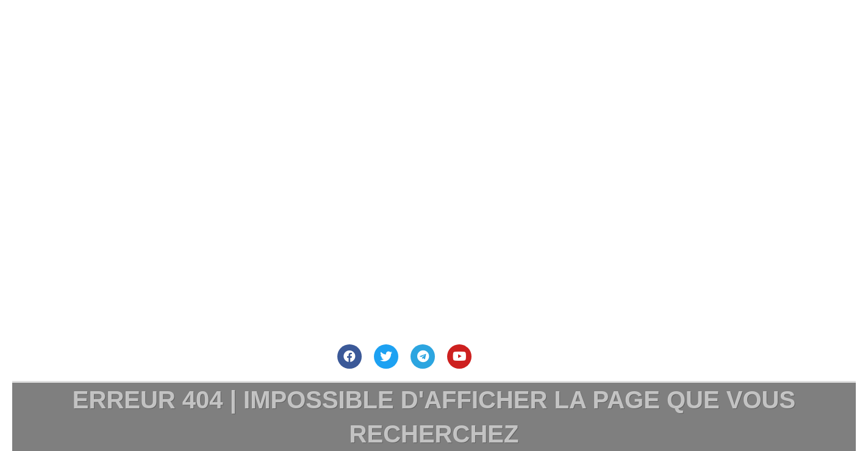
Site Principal (262, 26)
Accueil (131, 26)
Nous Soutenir (560, 26)
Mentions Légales (715, 26)
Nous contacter (410, 26)
